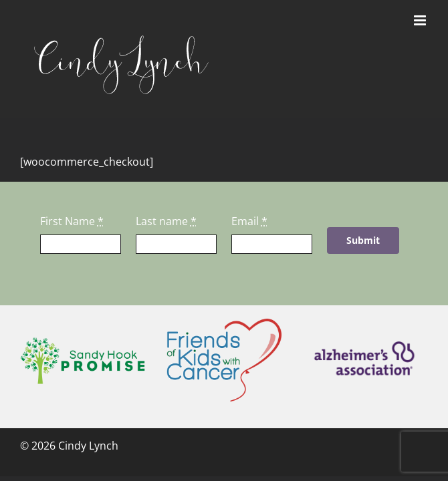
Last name (166, 221)
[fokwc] (224, 324)
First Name (72, 221)
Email (249, 221)
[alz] (365, 337)
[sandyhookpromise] (83, 342)
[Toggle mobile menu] (421, 20)
